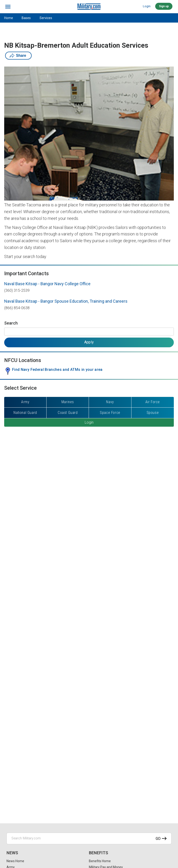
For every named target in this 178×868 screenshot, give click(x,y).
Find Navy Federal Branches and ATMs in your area (57, 370)
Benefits (99, 853)
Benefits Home (100, 861)
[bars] (8, 7)
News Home (15, 861)
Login (147, 6)
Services (46, 18)
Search (11, 323)
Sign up (164, 6)
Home (9, 18)
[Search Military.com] (89, 838)
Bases (26, 18)
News (12, 853)
